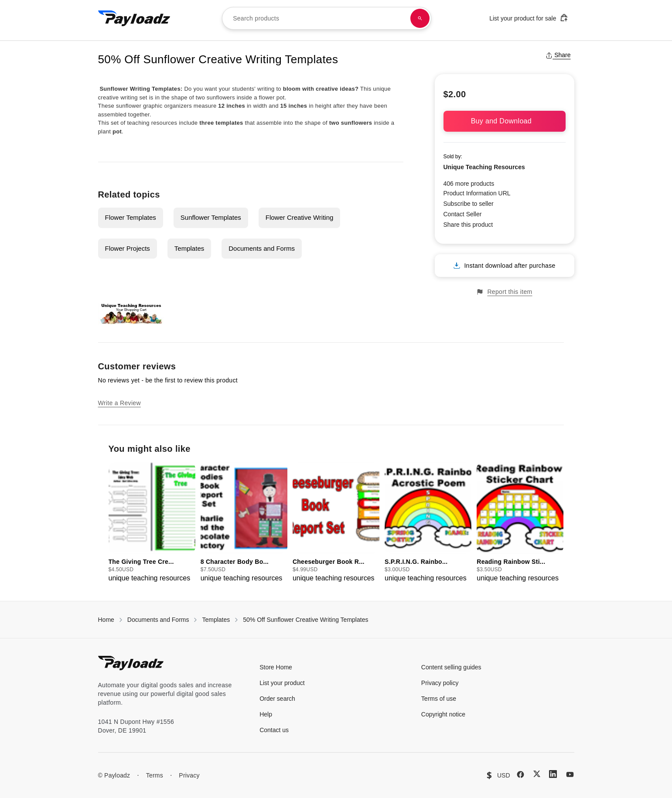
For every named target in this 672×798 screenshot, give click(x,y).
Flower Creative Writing (300, 217)
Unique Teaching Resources (484, 167)
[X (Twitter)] (537, 774)
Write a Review (119, 403)
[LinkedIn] (553, 774)
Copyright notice (443, 714)
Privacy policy (440, 683)
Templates (189, 248)
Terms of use (439, 699)
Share (558, 55)
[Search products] (420, 18)
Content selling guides (451, 667)
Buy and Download (505, 121)
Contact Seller (463, 214)
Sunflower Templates (211, 217)
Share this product (468, 225)
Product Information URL (477, 193)
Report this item (504, 292)
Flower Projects (128, 248)
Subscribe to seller (469, 204)
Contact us (274, 730)
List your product (282, 683)
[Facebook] (520, 774)
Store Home (276, 667)
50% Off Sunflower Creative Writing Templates (305, 620)
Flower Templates (131, 217)
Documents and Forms (262, 248)
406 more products (469, 184)
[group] (152, 523)
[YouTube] (570, 774)
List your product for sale (529, 18)
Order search (277, 699)
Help (266, 714)
